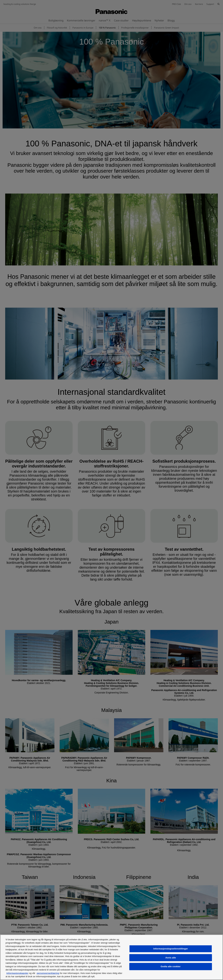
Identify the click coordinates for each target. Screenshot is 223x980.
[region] (111, 957)
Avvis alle (171, 958)
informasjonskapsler (17, 973)
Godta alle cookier (171, 966)
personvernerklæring (48, 973)
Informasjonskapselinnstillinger (171, 949)
